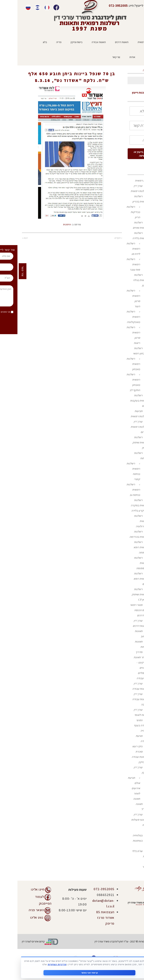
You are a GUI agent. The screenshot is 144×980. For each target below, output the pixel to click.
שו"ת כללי (120, 851)
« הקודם (101, 238)
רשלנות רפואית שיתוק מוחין (123, 442)
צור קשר (130, 867)
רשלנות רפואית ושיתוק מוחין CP (122, 594)
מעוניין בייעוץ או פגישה (125, 154)
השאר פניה (19, 910)
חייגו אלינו (20, 889)
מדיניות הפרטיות (33, 964)
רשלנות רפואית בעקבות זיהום (121, 400)
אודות (131, 861)
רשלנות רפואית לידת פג (116, 249)
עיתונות (50, 66)
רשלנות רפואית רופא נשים (123, 579)
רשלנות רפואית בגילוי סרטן (123, 280)
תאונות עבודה (127, 678)
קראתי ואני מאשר (72, 972)
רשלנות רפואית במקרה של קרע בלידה (122, 505)
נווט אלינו (19, 917)
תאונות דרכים (127, 615)
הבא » (7, 238)
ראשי (61, 66)
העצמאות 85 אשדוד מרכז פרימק (88, 918)
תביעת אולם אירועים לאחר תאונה (117, 788)
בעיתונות (120, 841)
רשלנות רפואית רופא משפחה (123, 547)
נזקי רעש (120, 746)
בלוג (132, 846)
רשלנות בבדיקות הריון (116, 212)
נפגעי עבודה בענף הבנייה (123, 725)
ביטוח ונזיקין (128, 762)
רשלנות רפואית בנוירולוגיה (123, 521)
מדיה (132, 830)
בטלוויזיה (120, 835)
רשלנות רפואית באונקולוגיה (116, 317)
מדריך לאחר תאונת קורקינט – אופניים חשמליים (123, 662)
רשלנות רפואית (126, 180)
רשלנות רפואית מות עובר (116, 264)
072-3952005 (87, 889)
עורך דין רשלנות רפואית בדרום (122, 427)
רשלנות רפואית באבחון (116, 364)
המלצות (130, 856)
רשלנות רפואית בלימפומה (123, 563)
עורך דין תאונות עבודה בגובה (122, 699)
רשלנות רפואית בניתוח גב (116, 490)
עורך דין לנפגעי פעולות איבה (122, 820)
